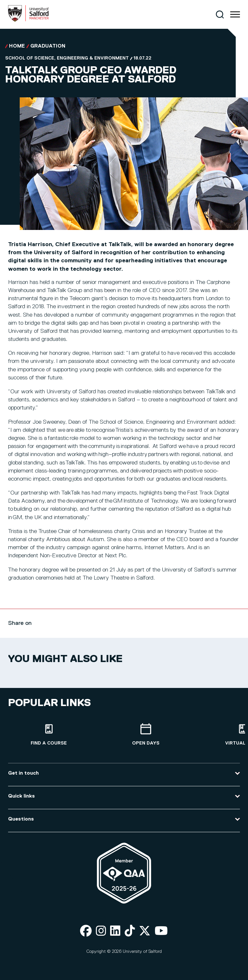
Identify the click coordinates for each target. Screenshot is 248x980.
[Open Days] (146, 735)
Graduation (48, 46)
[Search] (220, 14)
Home (17, 46)
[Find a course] (49, 735)
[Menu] (235, 15)
